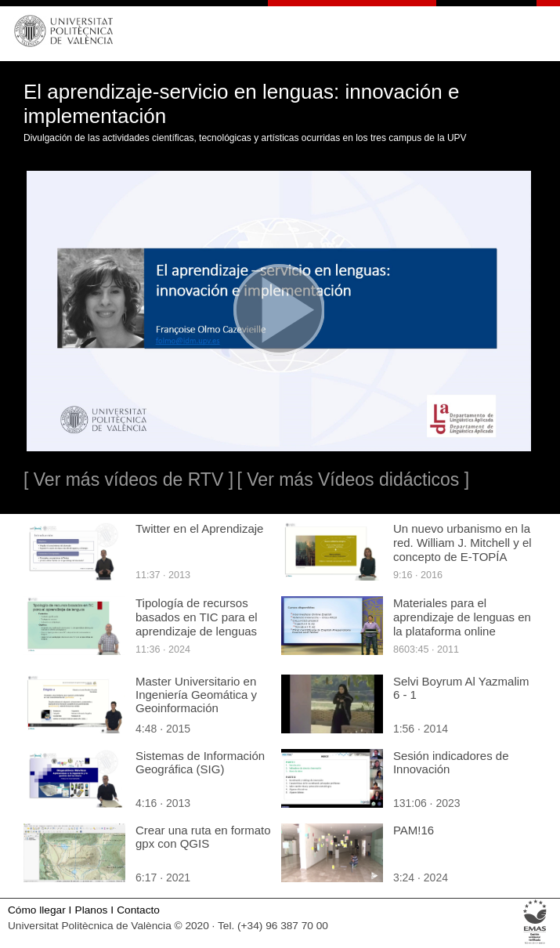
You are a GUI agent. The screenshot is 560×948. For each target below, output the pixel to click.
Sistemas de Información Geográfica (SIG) (200, 762)
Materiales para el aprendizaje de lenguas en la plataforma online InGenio (462, 624)
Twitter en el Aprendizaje (199, 528)
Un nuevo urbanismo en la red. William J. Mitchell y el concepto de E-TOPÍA (462, 543)
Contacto (138, 910)
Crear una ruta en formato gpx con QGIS (203, 837)
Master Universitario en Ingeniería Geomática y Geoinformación (196, 695)
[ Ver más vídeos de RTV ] (128, 479)
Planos (92, 910)
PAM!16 (414, 830)
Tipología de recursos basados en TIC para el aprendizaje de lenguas (197, 617)
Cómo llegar (37, 910)
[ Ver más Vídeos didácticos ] (353, 479)
